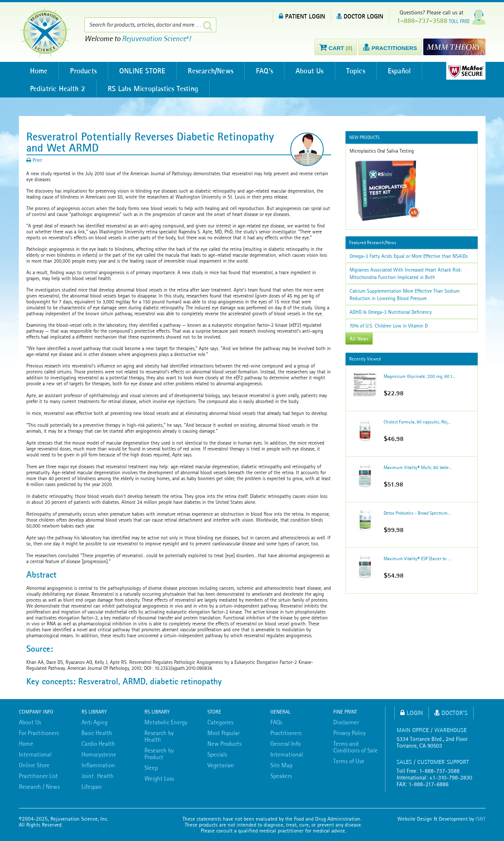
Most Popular (223, 733)
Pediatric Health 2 (58, 89)
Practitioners (286, 733)
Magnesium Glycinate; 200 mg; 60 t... (420, 376)
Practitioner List (38, 776)
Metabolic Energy (166, 722)
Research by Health (159, 736)
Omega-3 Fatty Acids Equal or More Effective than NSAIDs (409, 256)
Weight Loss (159, 778)
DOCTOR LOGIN (360, 16)
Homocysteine (99, 754)
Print (34, 160)
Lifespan (92, 787)
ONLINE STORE (142, 71)
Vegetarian (221, 765)
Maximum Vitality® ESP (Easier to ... (417, 559)
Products (83, 71)
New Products (224, 744)
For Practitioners (39, 733)
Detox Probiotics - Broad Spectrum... (417, 513)
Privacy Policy (349, 733)
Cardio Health (98, 744)
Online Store (34, 765)
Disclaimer (346, 722)
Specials (217, 754)
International (35, 754)
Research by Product (159, 754)
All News (359, 339)
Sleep (151, 768)
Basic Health (97, 733)
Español (399, 71)
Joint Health (98, 776)
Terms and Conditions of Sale (356, 747)
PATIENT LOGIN (302, 16)
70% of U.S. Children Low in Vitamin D (389, 326)
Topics (356, 71)
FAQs (276, 722)
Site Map (281, 765)
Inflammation (98, 765)
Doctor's (451, 713)
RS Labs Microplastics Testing (153, 89)
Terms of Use (349, 761)
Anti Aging (94, 722)
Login (412, 713)
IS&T (480, 819)
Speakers (281, 776)
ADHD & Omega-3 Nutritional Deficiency (391, 312)
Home (39, 71)
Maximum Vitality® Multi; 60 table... (418, 467)
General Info (286, 744)
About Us (310, 71)
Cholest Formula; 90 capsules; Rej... (417, 422)
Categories (220, 722)
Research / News (39, 787)
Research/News (211, 71)
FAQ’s (264, 71)
